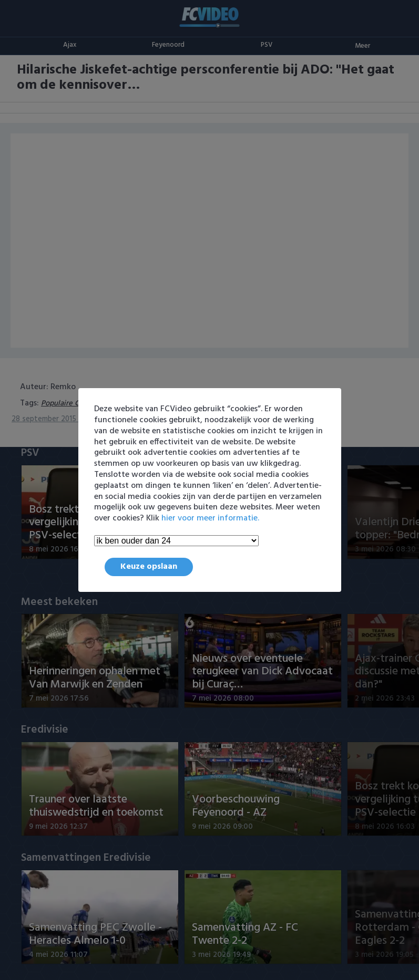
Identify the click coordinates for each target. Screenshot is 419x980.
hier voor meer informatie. (210, 518)
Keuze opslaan (149, 567)
